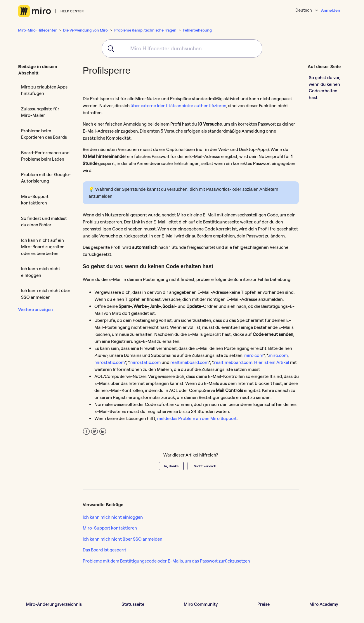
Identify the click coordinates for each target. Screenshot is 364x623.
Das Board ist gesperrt (104, 550)
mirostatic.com (110, 362)
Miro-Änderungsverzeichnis (54, 604)
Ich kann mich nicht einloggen (41, 272)
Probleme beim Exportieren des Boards (44, 134)
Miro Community (201, 604)
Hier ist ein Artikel (272, 362)
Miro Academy (324, 604)
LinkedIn (103, 432)
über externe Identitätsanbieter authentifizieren (178, 106)
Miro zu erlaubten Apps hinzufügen (44, 90)
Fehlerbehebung (197, 30)
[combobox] (182, 48)
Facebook (86, 432)
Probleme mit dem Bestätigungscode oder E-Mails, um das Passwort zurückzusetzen (166, 561)
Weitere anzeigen (35, 309)
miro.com (254, 355)
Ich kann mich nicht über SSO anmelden (46, 294)
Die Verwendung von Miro (85, 30)
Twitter (95, 432)
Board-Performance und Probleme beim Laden (45, 156)
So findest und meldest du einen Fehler (44, 222)
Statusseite (133, 604)
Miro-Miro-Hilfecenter (37, 30)
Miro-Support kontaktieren (35, 200)
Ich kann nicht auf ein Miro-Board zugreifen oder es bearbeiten (43, 247)
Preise (264, 604)
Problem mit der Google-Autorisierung (46, 178)
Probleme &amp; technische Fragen (145, 30)
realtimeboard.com (189, 362)
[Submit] (109, 48)
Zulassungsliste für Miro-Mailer (40, 112)
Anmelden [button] (331, 10)
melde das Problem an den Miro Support (197, 418)
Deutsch (304, 10)
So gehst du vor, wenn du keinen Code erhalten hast (325, 87)
